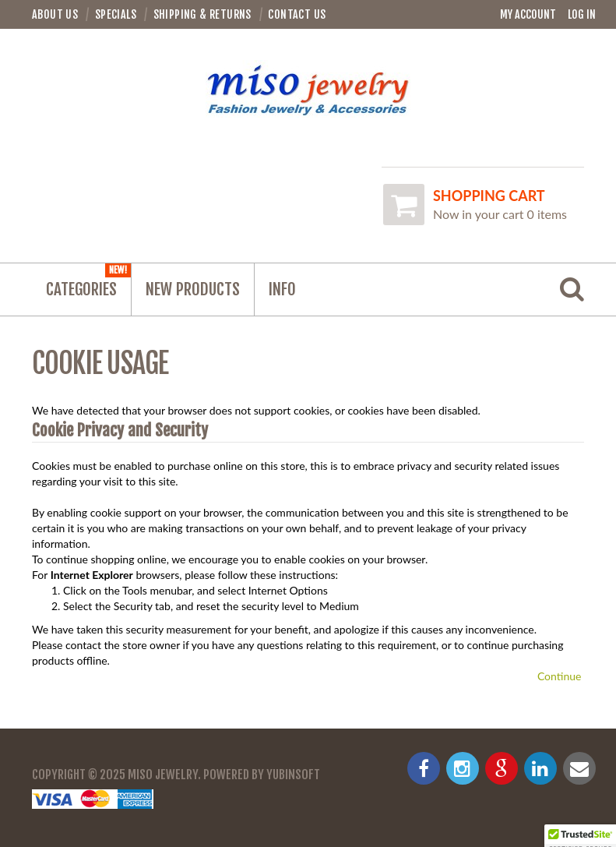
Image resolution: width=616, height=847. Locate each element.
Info (282, 289)
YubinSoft (293, 775)
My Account (528, 14)
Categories (88, 281)
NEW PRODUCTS (193, 289)
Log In (582, 14)
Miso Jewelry (163, 775)
